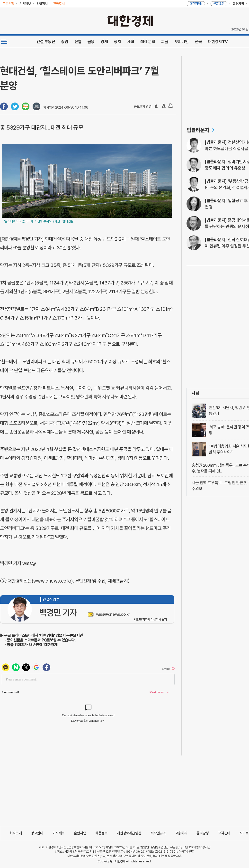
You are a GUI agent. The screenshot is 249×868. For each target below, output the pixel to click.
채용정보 (101, 833)
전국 (198, 42)
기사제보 (59, 833)
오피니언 (182, 42)
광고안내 (37, 833)
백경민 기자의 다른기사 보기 (150, 619)
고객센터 (224, 833)
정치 (117, 42)
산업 (78, 42)
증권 (65, 42)
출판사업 (80, 833)
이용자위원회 (186, 852)
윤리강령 (203, 833)
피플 (165, 42)
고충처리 (181, 833)
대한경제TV (218, 42)
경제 (104, 42)
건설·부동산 (46, 42)
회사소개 (16, 833)
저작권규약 (158, 833)
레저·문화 (148, 42)
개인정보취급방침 (129, 833)
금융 (91, 42)
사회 (130, 42)
